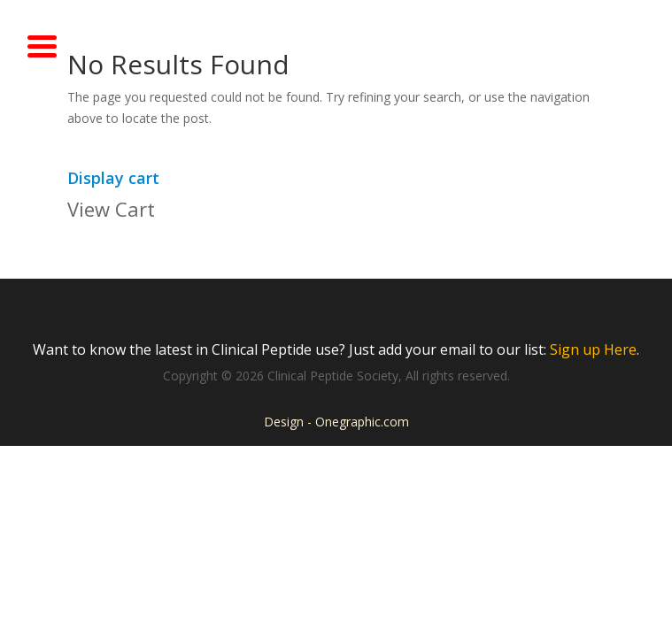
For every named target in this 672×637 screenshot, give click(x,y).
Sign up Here (593, 349)
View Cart (111, 209)
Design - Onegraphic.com (336, 422)
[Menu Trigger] (42, 45)
